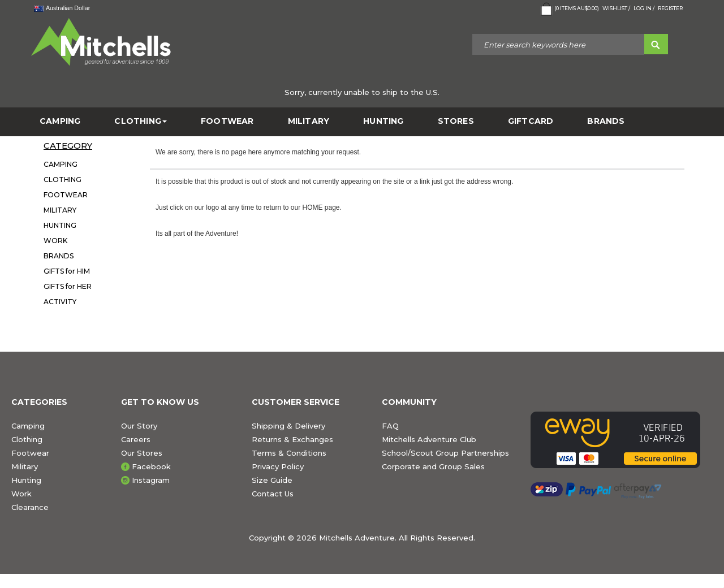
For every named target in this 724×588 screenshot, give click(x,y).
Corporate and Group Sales (433, 466)
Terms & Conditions (289, 453)
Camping (28, 426)
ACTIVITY (60, 302)
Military (25, 466)
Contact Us (273, 494)
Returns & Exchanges (292, 439)
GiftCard (531, 121)
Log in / (644, 8)
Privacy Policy (278, 466)
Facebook (151, 466)
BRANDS (606, 121)
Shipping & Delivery (288, 426)
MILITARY (309, 121)
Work (21, 494)
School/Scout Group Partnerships (445, 453)
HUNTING (383, 121)
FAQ (390, 426)
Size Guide (272, 480)
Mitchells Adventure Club (429, 439)
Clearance (30, 507)
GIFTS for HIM (67, 271)
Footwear (30, 453)
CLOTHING (141, 121)
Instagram (151, 480)
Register (670, 8)
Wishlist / (616, 8)
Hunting (26, 480)
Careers (136, 439)
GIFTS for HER (68, 286)
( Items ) (569, 9)
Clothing (27, 439)
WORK (55, 241)
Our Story (139, 426)
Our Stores (142, 453)
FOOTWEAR (227, 121)
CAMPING (60, 121)
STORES (456, 121)
